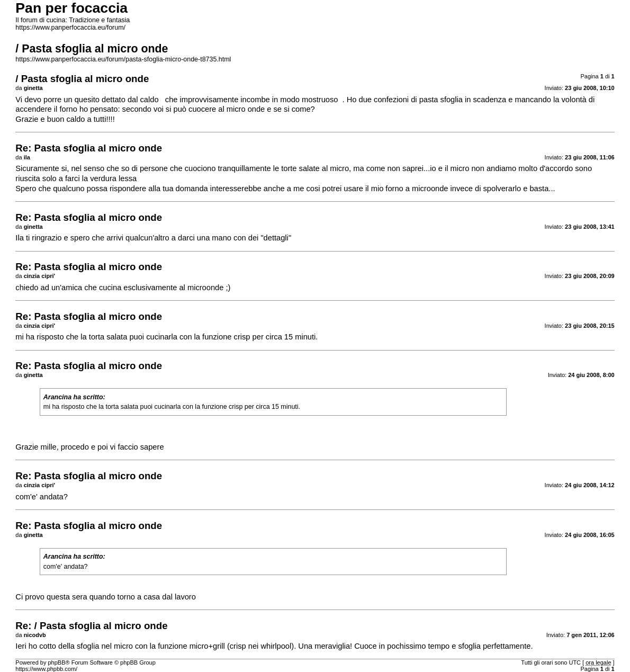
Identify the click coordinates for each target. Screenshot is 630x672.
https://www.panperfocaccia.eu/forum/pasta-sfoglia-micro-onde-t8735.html (123, 59)
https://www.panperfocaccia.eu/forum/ (70, 28)
